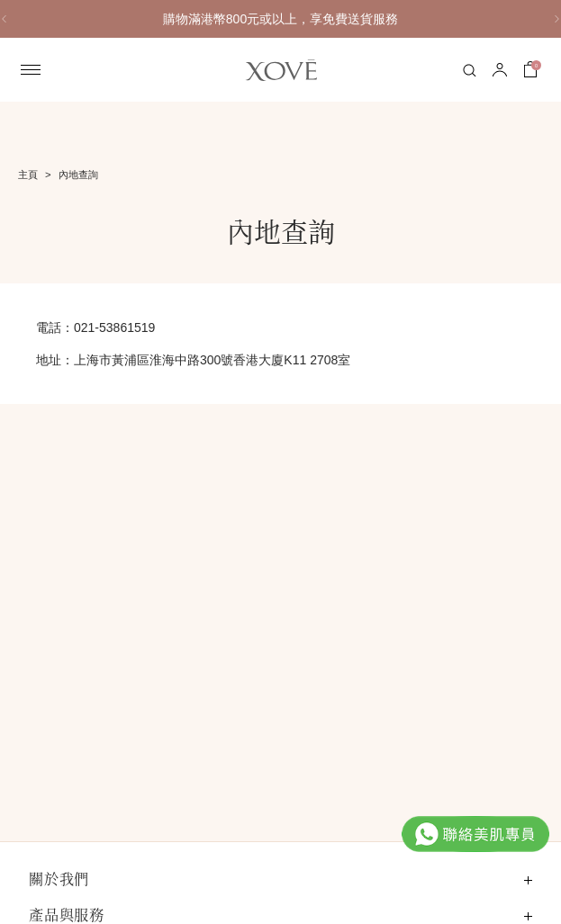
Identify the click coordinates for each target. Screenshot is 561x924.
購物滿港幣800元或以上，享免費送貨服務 (370, 19)
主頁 (28, 175)
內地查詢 (78, 175)
